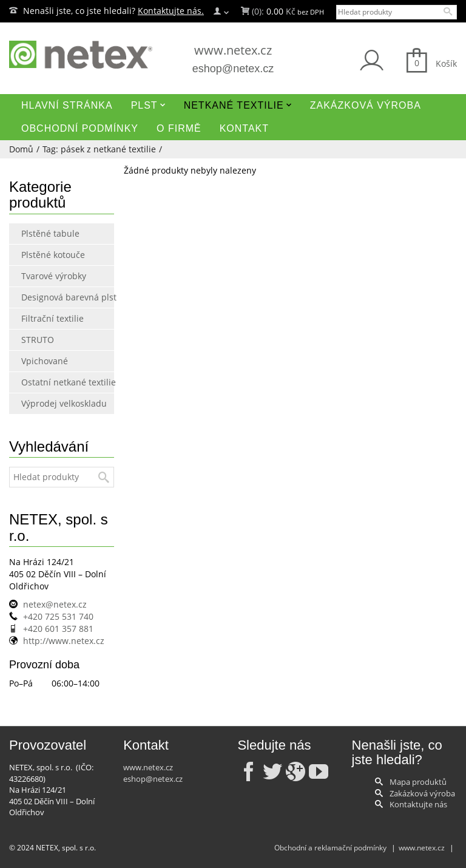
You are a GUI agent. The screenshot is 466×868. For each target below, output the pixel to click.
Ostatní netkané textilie (47, 382)
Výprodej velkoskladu (47, 403)
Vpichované (45, 361)
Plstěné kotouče (47, 255)
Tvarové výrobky (47, 276)
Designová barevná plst (47, 297)
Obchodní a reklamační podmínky (330, 848)
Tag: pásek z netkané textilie (99, 149)
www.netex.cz (233, 50)
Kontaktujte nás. (171, 11)
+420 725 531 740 (58, 616)
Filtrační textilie (47, 318)
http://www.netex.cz (64, 641)
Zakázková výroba (422, 793)
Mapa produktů (418, 782)
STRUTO (38, 340)
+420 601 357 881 (58, 629)
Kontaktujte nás (418, 804)
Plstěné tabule (47, 233)
